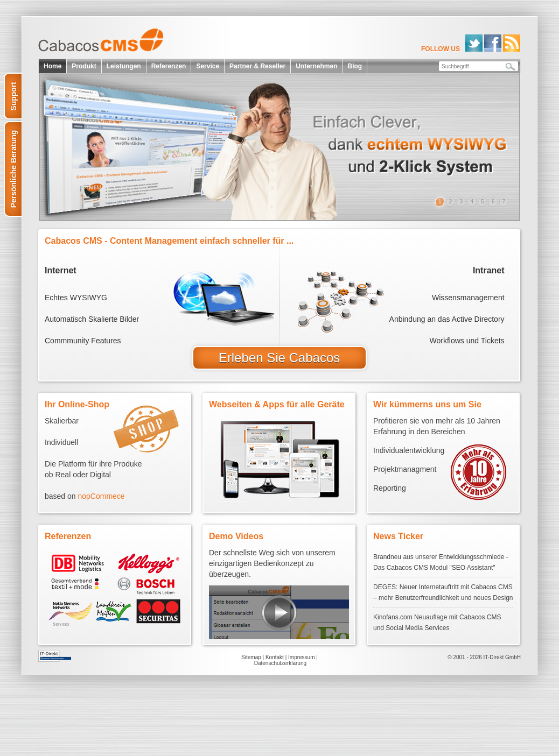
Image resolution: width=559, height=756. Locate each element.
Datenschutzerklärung (280, 663)
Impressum (301, 657)
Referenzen (169, 66)
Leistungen (124, 66)
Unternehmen (316, 66)
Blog (355, 66)
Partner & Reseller (257, 66)
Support (13, 96)
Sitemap (251, 657)
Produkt (84, 66)
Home (53, 66)
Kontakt (275, 657)
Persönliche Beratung (13, 169)
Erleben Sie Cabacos (279, 358)
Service (208, 66)
